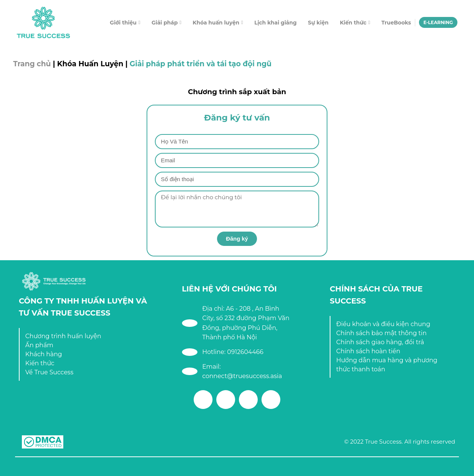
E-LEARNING (438, 22)
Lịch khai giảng (275, 23)
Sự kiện (318, 23)
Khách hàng (44, 354)
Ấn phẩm (39, 345)
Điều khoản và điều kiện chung (383, 324)
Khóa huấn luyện (216, 23)
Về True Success (49, 372)
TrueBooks (396, 23)
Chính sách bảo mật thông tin (381, 333)
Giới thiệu (123, 23)
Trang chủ (32, 64)
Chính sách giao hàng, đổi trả (380, 342)
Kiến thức (353, 23)
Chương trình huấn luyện (63, 336)
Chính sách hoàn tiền (368, 351)
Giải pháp (164, 23)
